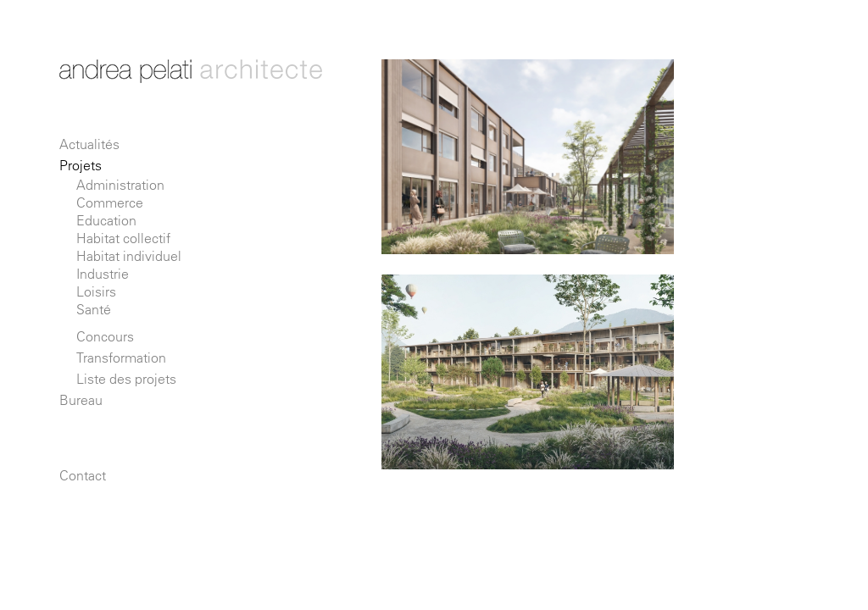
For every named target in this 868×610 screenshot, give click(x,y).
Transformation (121, 358)
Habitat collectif (123, 238)
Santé (94, 309)
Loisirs (96, 291)
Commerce (110, 202)
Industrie (103, 274)
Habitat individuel (129, 256)
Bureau (81, 400)
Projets (81, 165)
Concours (105, 336)
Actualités (89, 144)
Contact (83, 475)
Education (106, 220)
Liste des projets (126, 379)
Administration (120, 185)
